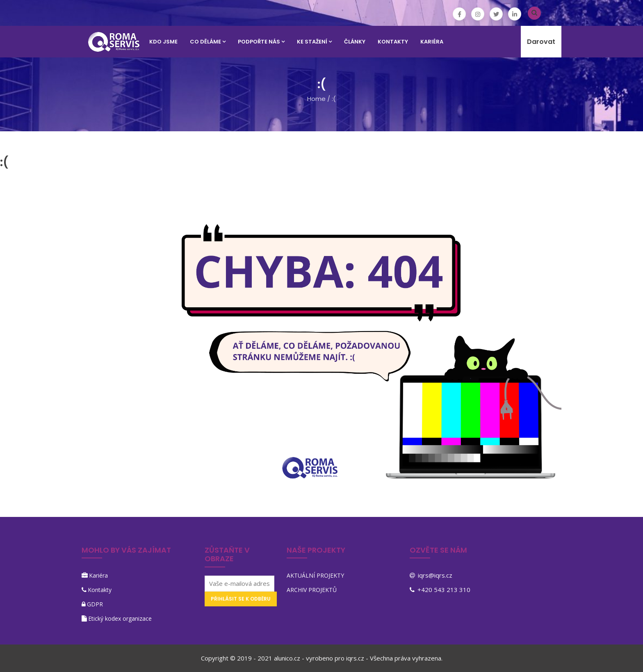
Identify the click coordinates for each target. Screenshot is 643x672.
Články (355, 42)
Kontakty (100, 590)
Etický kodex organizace (120, 618)
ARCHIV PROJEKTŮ (312, 590)
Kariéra (98, 575)
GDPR (95, 604)
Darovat (541, 42)
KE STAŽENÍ (314, 42)
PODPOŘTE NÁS (261, 42)
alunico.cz (287, 658)
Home (316, 99)
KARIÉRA (432, 42)
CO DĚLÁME (208, 42)
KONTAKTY (393, 42)
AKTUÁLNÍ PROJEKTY (315, 575)
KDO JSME (163, 42)
